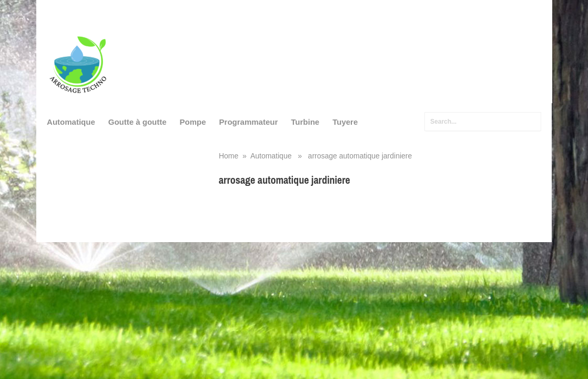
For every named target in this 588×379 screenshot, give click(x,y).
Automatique (71, 122)
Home (229, 156)
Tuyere (345, 122)
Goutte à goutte (138, 122)
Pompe (193, 122)
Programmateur (249, 122)
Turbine (305, 122)
